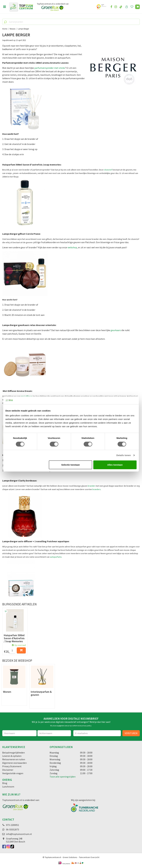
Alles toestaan (115, 465)
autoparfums (56, 557)
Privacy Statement (12, 766)
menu (5, 7)
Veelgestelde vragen (13, 773)
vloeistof (108, 170)
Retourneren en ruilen (14, 759)
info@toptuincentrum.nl (19, 834)
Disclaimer (8, 770)
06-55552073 (13, 829)
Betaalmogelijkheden (13, 753)
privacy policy (86, 726)
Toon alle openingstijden (63, 777)
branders (97, 489)
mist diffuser (27, 396)
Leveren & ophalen (12, 756)
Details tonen (124, 455)
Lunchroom (8, 787)
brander (92, 486)
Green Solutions (70, 857)
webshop (72, 247)
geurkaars (116, 330)
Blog (5, 783)
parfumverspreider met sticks (50, 68)
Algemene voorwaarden (14, 763)
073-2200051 (13, 825)
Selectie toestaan (71, 465)
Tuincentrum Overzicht (89, 857)
